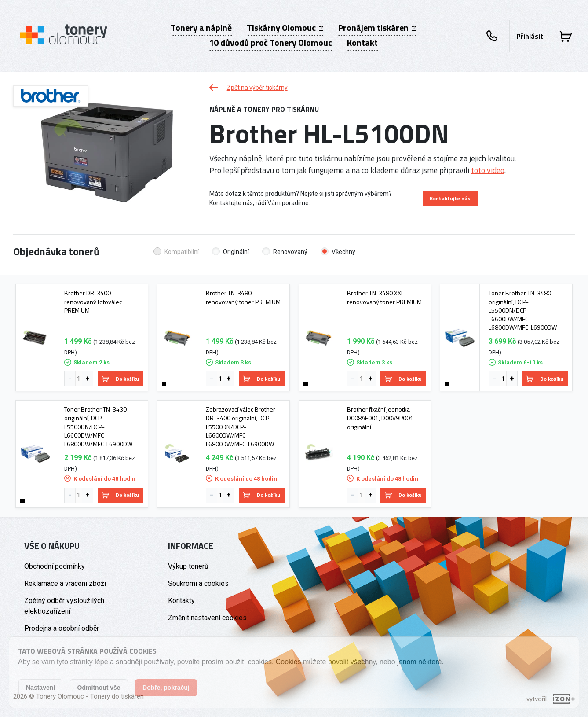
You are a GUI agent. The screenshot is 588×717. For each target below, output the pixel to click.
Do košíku (121, 379)
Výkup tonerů (188, 566)
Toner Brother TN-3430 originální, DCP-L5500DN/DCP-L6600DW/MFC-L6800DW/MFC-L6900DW (98, 427)
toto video (488, 170)
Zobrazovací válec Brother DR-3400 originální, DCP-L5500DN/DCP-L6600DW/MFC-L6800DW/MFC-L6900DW (241, 427)
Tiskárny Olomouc (285, 28)
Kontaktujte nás (450, 198)
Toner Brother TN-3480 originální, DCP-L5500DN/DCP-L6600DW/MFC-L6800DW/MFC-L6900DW (523, 310)
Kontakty (181, 601)
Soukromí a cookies (198, 583)
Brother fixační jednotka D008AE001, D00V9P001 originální (380, 418)
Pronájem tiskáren (377, 28)
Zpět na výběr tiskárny (248, 88)
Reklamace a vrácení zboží (65, 583)
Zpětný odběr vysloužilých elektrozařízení (64, 606)
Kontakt (362, 43)
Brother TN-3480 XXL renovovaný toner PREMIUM (384, 297)
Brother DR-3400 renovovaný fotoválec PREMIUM (93, 302)
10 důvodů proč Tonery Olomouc (270, 43)
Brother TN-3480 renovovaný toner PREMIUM (243, 297)
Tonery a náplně (201, 28)
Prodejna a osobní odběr (62, 628)
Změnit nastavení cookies (207, 618)
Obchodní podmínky (55, 566)
